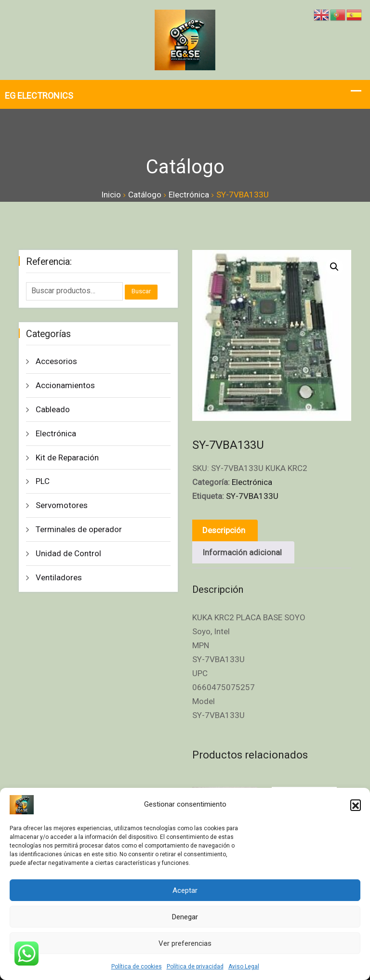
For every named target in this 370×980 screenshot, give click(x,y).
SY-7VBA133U (252, 496)
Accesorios (56, 361)
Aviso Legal (244, 967)
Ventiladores (59, 577)
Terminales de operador (79, 529)
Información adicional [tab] (243, 552)
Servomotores (62, 505)
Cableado (53, 409)
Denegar (185, 917)
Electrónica (189, 195)
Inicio (111, 195)
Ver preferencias (185, 943)
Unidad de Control (68, 553)
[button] (356, 805)
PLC (43, 481)
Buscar (141, 291)
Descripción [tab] (224, 530)
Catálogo (145, 195)
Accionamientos (65, 385)
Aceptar (185, 890)
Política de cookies (137, 967)
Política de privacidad (195, 967)
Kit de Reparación (67, 457)
